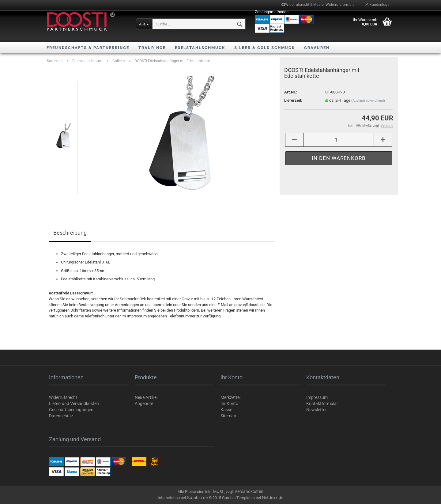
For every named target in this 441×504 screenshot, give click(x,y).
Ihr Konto (229, 404)
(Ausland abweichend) (368, 101)
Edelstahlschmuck (200, 48)
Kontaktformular (322, 404)
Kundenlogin (378, 5)
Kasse (226, 410)
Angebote (144, 404)
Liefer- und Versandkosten (74, 404)
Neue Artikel (146, 397)
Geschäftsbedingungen (71, 410)
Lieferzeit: (293, 100)
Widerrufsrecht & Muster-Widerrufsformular (319, 5)
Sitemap (228, 416)
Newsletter (317, 410)
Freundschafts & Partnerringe (88, 48)
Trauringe (152, 48)
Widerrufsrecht (63, 397)
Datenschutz (61, 416)
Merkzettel (230, 397)
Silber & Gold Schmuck (265, 48)
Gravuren (317, 48)
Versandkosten (249, 491)
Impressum (317, 397)
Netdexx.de (273, 498)
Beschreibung (70, 233)
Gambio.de (197, 498)
